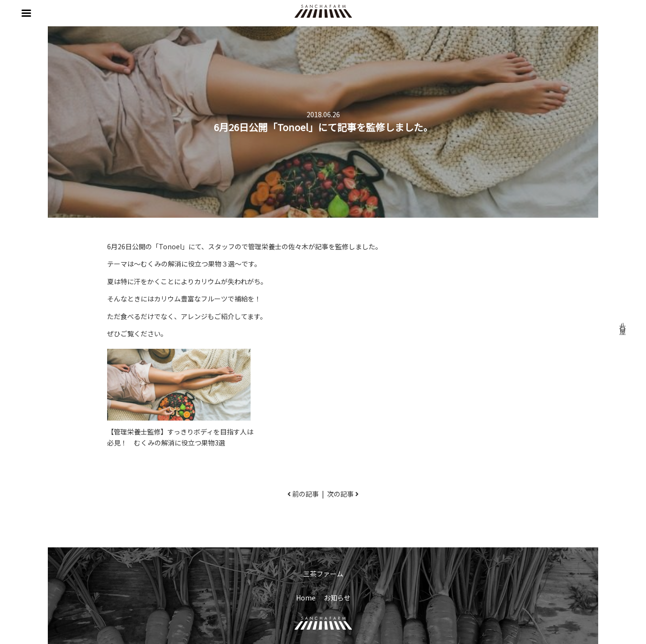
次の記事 (340, 494)
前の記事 (306, 494)
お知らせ (337, 598)
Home (306, 598)
